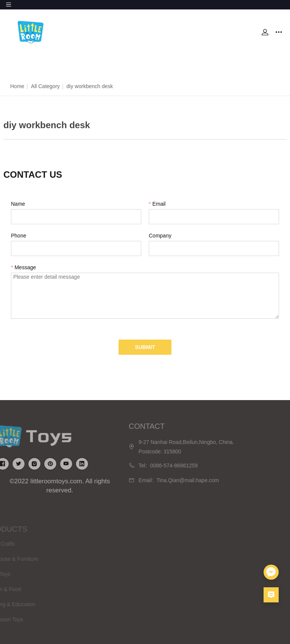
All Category (45, 86)
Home (17, 86)
